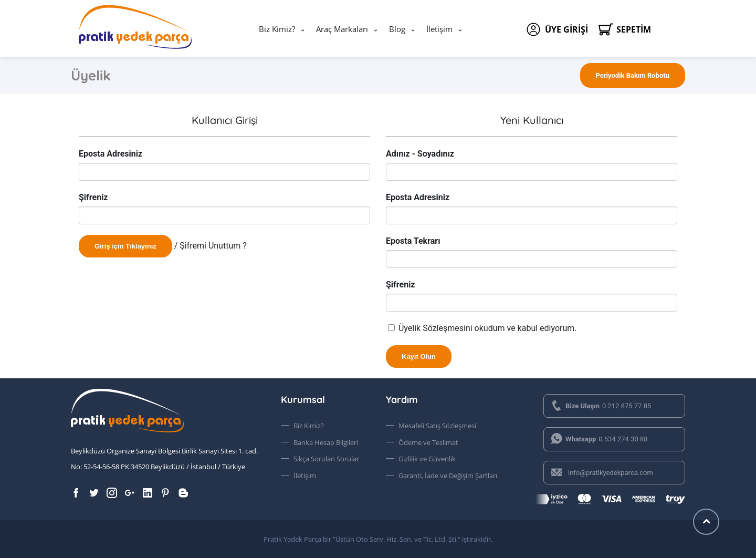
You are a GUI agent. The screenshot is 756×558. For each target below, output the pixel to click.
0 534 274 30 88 (599, 439)
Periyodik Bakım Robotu (633, 75)
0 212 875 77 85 (601, 406)
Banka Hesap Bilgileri (326, 442)
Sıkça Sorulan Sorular (326, 459)
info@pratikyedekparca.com (602, 473)
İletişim (439, 29)
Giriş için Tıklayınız (125, 246)
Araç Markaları (342, 29)
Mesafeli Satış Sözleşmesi (437, 426)
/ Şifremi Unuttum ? (211, 246)
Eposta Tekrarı (413, 241)
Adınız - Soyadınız (420, 154)
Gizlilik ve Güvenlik (427, 459)
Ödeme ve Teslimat (428, 442)
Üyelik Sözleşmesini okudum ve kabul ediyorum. (488, 328)
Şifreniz (93, 197)
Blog (397, 29)
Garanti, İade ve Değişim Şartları (448, 476)
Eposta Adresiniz (111, 154)
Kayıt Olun (419, 357)
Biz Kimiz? (277, 29)
